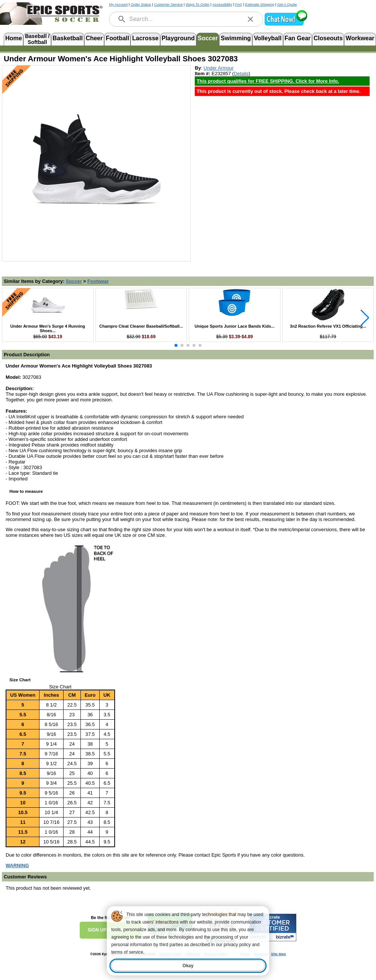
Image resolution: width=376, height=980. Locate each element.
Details (241, 74)
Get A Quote (287, 4)
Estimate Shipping (260, 4)
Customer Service (168, 4)
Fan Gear (298, 38)
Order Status (141, 4)
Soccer (208, 38)
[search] (122, 19)
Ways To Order (198, 4)
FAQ (239, 4)
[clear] (250, 19)
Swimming (236, 38)
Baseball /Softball (37, 39)
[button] (286, 25)
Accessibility (222, 4)
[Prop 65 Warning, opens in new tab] (17, 865)
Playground (178, 38)
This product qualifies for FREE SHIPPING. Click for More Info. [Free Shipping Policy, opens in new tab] (268, 81)
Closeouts (328, 38)
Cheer (94, 38)
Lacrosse (145, 38)
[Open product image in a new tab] (96, 160)
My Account (118, 4)
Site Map (278, 954)
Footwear (98, 281)
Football (117, 38)
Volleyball (268, 38)
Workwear (360, 38)
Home (14, 38)
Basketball (68, 38)
